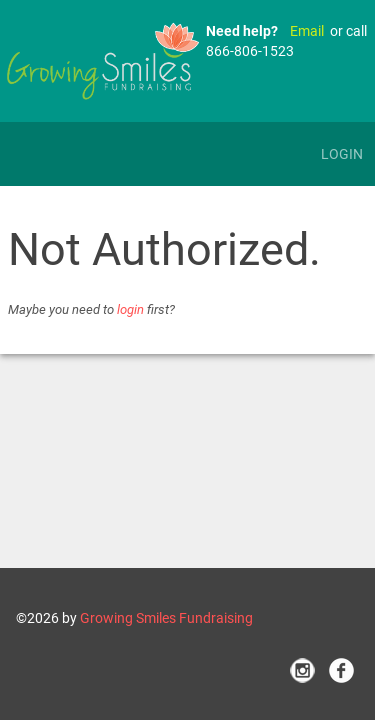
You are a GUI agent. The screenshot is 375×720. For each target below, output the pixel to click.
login (130, 309)
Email (307, 31)
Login (342, 154)
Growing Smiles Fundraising (166, 618)
